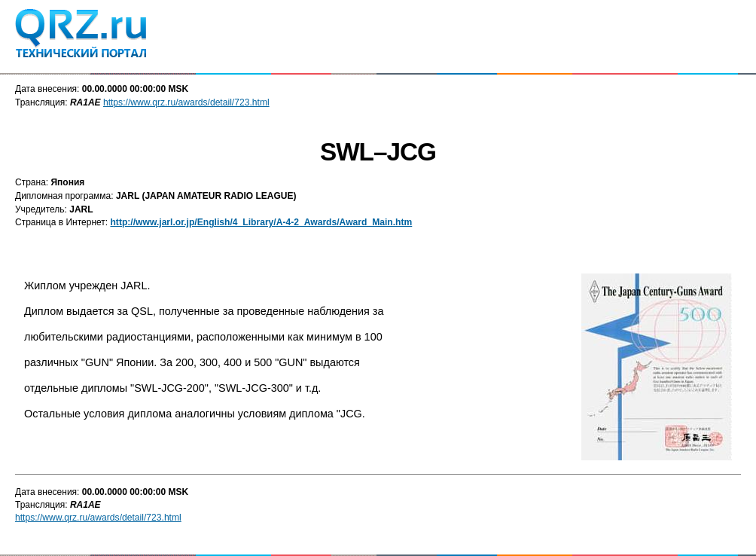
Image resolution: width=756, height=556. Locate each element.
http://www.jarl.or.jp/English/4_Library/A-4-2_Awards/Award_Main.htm (261, 222)
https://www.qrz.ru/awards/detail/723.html (186, 102)
